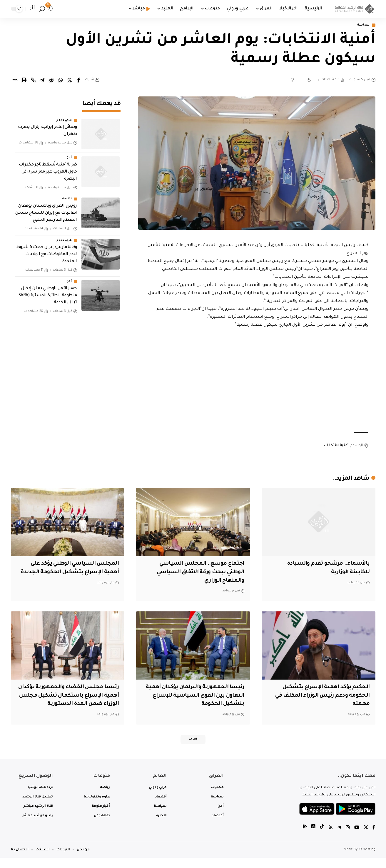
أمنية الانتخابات (336, 446)
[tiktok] (321, 838)
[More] (15, 81)
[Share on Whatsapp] (61, 81)
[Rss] (330, 838)
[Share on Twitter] (70, 81)
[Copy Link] (33, 81)
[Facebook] (374, 838)
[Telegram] (339, 838)
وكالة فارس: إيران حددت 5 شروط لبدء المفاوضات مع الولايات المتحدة (47, 250)
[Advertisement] (257, 381)
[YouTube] (356, 838)
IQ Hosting (367, 860)
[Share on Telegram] (42, 81)
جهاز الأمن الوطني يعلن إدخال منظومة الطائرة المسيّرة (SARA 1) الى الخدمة (48, 292)
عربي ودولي (64, 116)
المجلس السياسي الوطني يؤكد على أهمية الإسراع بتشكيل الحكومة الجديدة (72, 573)
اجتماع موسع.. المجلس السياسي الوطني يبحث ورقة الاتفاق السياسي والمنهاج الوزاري (198, 573)
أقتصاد (67, 195)
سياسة (362, 25)
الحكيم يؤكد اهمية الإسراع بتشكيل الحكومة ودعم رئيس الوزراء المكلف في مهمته (320, 696)
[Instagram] (347, 838)
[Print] (24, 81)
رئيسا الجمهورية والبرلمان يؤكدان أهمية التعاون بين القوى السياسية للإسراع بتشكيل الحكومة (199, 696)
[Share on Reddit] (51, 81)
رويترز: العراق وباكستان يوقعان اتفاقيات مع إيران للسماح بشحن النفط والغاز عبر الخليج (46, 209)
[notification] (51, 9)
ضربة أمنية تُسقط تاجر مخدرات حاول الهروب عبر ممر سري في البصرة (48, 168)
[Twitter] (366, 838)
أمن (69, 154)
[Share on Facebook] (79, 81)
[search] (42, 9)
